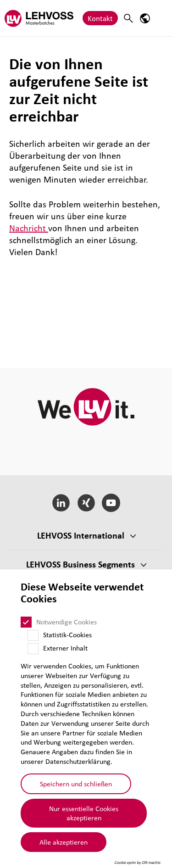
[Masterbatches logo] (39, 18)
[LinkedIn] (61, 503)
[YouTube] (111, 503)
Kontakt (100, 18)
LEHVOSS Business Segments (80, 564)
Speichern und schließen (76, 784)
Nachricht (29, 228)
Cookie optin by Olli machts (137, 862)
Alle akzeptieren (64, 842)
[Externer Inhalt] (33, 649)
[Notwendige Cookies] (26, 622)
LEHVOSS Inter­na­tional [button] (81, 535)
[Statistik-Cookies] (33, 635)
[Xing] (86, 503)
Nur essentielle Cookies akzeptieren (84, 813)
